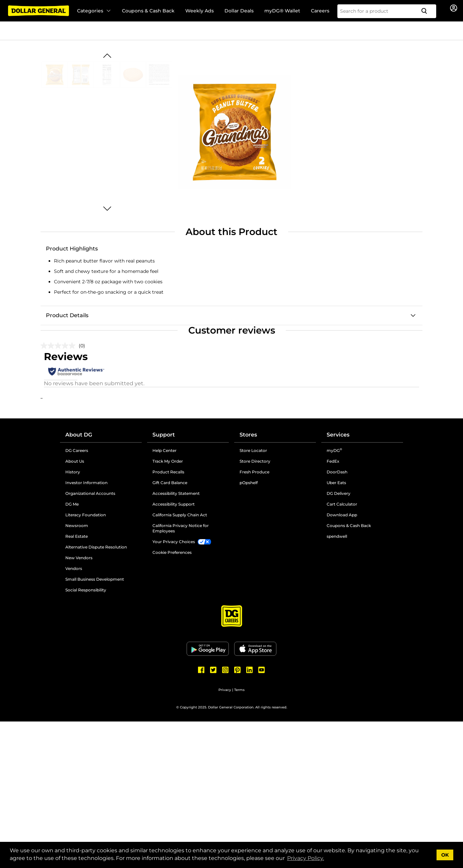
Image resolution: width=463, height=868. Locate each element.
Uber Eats (336, 483)
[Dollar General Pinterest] (238, 670)
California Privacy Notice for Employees (181, 528)
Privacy (225, 690)
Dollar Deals (239, 11)
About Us (75, 461)
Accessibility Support (174, 504)
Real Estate (77, 536)
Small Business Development (95, 579)
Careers (320, 11)
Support (164, 435)
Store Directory (255, 461)
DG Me (72, 504)
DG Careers (77, 450)
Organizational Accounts (90, 493)
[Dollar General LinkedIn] (250, 670)
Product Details (67, 315)
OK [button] (445, 855)
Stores (248, 435)
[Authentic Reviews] (76, 371)
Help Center (164, 450)
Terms (239, 690)
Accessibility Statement (176, 493)
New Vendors (79, 558)
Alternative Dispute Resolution (96, 547)
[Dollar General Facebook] (201, 670)
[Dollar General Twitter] (213, 670)
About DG (79, 435)
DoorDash (337, 472)
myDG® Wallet (282, 11)
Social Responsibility (86, 590)
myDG (334, 450)
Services (338, 435)
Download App (342, 515)
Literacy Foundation (86, 515)
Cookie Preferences (172, 552)
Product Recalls (168, 472)
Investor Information (86, 483)
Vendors (74, 568)
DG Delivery (339, 493)
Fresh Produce (254, 472)
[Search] (427, 11)
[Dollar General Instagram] (225, 670)
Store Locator (253, 450)
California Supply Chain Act (180, 515)
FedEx (333, 461)
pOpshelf (249, 483)
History (73, 472)
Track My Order (168, 461)
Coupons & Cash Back (148, 11)
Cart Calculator (342, 504)
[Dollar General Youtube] (262, 670)
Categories (94, 11)
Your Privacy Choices (174, 542)
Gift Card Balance (170, 483)
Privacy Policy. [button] (306, 858)
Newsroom (77, 526)
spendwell (337, 536)
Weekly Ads (200, 11)
